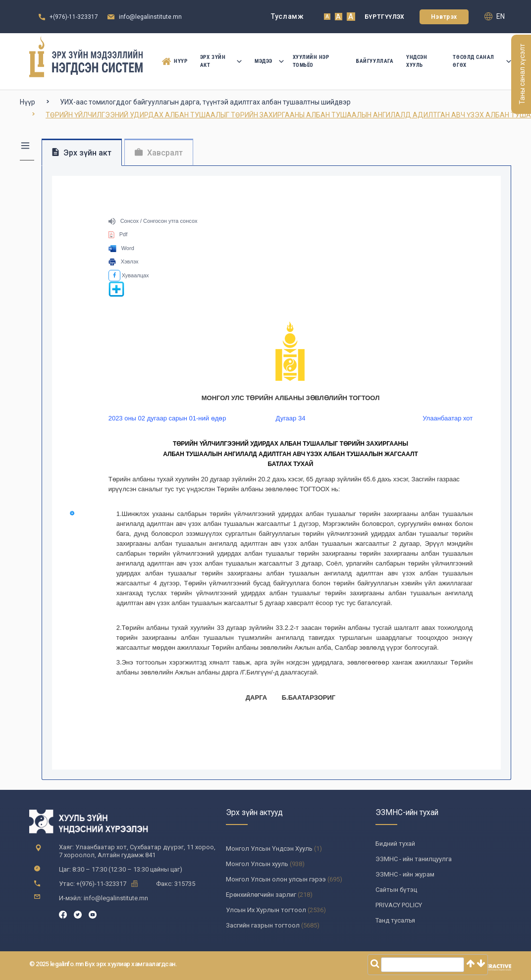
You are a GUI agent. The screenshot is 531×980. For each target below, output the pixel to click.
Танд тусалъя (395, 920)
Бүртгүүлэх (385, 17)
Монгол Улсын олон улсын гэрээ (276, 879)
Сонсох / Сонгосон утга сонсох (153, 221)
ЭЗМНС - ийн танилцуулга (414, 859)
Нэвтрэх (444, 17)
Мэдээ (267, 61)
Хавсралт (159, 153)
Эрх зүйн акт (221, 61)
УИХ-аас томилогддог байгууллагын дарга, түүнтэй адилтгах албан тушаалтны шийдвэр (205, 102)
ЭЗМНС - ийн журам (405, 874)
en (495, 16)
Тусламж (288, 16)
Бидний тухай (395, 844)
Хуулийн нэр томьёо (311, 61)
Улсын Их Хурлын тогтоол (266, 910)
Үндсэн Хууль (417, 61)
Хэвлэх (124, 261)
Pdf (118, 234)
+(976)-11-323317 (74, 17)
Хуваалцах (129, 275)
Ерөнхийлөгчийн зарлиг (261, 895)
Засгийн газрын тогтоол (263, 925)
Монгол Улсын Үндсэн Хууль (269, 849)
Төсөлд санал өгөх (482, 61)
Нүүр (173, 61)
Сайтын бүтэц (396, 890)
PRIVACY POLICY (399, 905)
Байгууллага (375, 61)
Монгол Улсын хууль (257, 864)
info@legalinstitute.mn (150, 17)
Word (121, 248)
